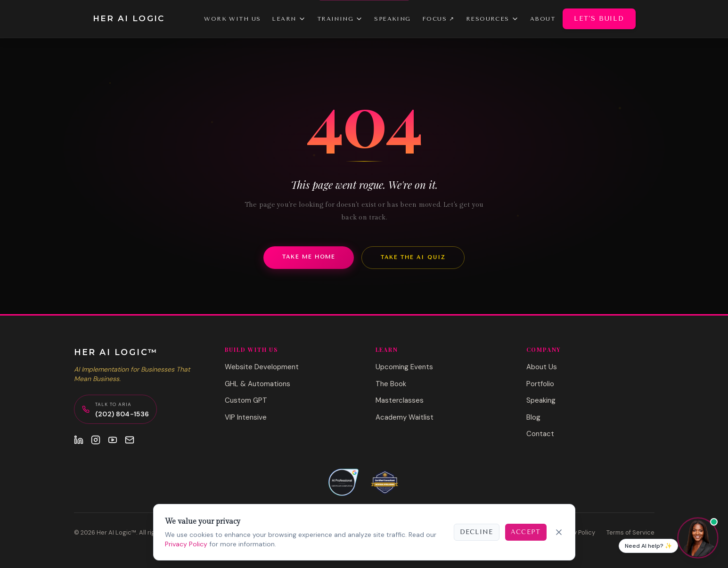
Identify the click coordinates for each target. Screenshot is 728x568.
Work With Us (232, 19)
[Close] (559, 532)
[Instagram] (96, 440)
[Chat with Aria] (698, 538)
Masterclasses (400, 400)
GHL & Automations (258, 384)
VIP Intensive (246, 417)
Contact (540, 434)
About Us (542, 367)
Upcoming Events (404, 367)
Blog (533, 417)
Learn (289, 19)
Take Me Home (309, 257)
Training (340, 19)
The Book (391, 384)
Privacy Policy (186, 544)
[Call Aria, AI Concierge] (116, 409)
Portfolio (540, 384)
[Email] (130, 440)
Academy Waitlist (405, 417)
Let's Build (599, 19)
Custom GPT (246, 400)
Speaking (393, 19)
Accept (526, 532)
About (543, 19)
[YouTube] (113, 440)
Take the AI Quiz (413, 257)
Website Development (262, 367)
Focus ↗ (438, 19)
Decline (477, 532)
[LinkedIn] (79, 440)
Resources (492, 19)
